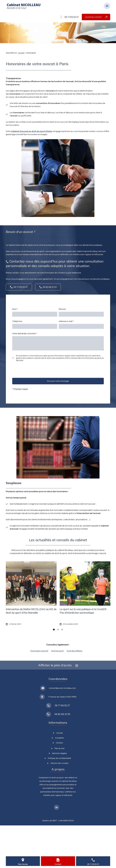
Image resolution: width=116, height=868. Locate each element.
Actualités (58, 738)
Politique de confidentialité (58, 758)
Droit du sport (57, 651)
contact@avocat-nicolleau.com (62, 688)
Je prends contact (96, 17)
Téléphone (17, 321)
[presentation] (32, 374)
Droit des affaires (75, 651)
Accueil (21, 53)
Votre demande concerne (25, 333)
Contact (58, 743)
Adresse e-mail (66, 321)
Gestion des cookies (58, 763)
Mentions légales (58, 753)
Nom (15, 309)
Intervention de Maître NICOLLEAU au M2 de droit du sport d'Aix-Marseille (31, 611)
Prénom (62, 309)
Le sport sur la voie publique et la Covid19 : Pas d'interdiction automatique (83, 611)
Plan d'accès (23, 864)
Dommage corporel (39, 651)
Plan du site (58, 748)
